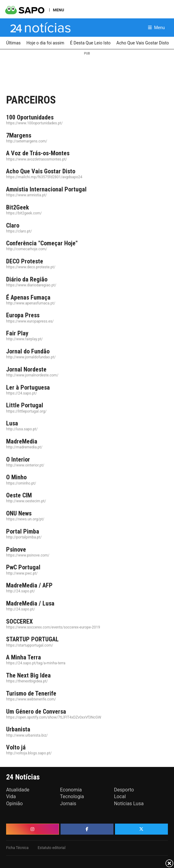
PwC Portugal (23, 567)
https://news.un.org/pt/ (25, 519)
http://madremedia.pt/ (24, 447)
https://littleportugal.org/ (26, 411)
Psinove (16, 549)
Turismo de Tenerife (31, 693)
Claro (13, 225)
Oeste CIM (19, 495)
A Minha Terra (24, 657)
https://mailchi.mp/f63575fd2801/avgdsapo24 (44, 177)
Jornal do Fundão (28, 351)
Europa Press (23, 315)
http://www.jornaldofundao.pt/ (31, 357)
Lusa (12, 423)
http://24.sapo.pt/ (20, 591)
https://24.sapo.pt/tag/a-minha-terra (36, 663)
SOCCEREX (19, 621)
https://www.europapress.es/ (30, 321)
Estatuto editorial (52, 848)
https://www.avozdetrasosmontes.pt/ (37, 159)
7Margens (19, 135)
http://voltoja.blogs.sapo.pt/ (29, 753)
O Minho (16, 477)
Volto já (16, 747)
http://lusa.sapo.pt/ (22, 429)
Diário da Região (27, 279)
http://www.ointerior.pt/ (25, 465)
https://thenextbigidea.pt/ (27, 681)
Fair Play (17, 333)
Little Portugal (25, 405)
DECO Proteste (25, 261)
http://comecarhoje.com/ (27, 249)
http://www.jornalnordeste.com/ (32, 375)
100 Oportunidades (30, 117)
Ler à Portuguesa (28, 387)
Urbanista (18, 729)
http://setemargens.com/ (27, 141)
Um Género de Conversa (36, 711)
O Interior (18, 459)
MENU (58, 10)
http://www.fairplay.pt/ (24, 339)
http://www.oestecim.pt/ (26, 501)
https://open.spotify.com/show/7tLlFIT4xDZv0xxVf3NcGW (54, 717)
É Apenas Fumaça (28, 297)
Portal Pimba (23, 531)
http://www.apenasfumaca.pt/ (31, 303)
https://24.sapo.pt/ (22, 393)
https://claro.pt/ (19, 231)
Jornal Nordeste (26, 369)
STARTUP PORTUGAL (32, 639)
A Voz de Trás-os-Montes (38, 153)
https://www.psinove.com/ (28, 555)
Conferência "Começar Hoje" (42, 243)
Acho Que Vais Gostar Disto (41, 171)
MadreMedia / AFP (29, 585)
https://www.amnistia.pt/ (26, 195)
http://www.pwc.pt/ (22, 573)
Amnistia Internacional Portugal (46, 189)
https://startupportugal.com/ (30, 645)
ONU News (19, 513)
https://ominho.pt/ (21, 483)
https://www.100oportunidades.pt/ (34, 123)
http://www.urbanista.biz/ (27, 735)
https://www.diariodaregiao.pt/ (31, 285)
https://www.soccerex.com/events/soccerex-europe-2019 (53, 627)
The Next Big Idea (28, 675)
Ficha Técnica (17, 848)
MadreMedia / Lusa (30, 603)
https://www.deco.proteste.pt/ (31, 267)
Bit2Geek (18, 207)
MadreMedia (22, 441)
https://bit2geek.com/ (24, 213)
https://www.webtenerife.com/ (31, 699)
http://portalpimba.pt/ (24, 537)
